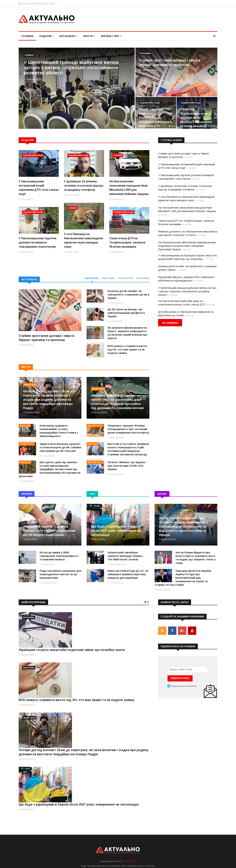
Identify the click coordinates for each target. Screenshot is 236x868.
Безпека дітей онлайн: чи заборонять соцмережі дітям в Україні (128, 294)
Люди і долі (30, 385)
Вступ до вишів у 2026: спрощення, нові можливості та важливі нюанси (59, 556)
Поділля (46, 36)
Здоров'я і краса (27, 444)
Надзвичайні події (150, 103)
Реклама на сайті (195, 858)
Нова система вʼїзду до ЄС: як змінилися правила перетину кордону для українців (128, 574)
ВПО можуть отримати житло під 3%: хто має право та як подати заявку (127, 349)
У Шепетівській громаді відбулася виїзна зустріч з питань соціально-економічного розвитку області (71, 68)
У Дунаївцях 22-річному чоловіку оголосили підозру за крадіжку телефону (84, 186)
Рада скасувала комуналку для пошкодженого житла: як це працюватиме (60, 574)
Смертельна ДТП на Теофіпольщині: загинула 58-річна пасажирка (127, 242)
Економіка (145, 53)
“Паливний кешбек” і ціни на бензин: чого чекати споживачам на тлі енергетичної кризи (49, 531)
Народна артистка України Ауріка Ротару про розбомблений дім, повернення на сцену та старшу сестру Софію (183, 578)
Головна (27, 36)
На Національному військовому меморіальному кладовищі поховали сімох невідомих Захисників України (187, 246)
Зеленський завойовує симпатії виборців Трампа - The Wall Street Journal (126, 556)
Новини (29, 55)
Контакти (212, 858)
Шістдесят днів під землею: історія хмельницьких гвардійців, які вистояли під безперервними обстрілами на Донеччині (50, 469)
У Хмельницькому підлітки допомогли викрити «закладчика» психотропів (37, 242)
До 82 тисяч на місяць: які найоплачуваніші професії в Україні (126, 313)
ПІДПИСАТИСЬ (180, 678)
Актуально (68, 36)
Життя (89, 36)
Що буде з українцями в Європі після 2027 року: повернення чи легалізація (116, 531)
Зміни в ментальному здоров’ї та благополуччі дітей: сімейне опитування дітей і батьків (60, 447)
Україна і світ (111, 36)
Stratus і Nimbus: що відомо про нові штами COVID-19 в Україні (126, 466)
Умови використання (171, 858)
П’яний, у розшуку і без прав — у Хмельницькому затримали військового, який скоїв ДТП (156, 118)
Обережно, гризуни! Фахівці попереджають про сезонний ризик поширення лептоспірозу (128, 429)
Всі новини (170, 323)
